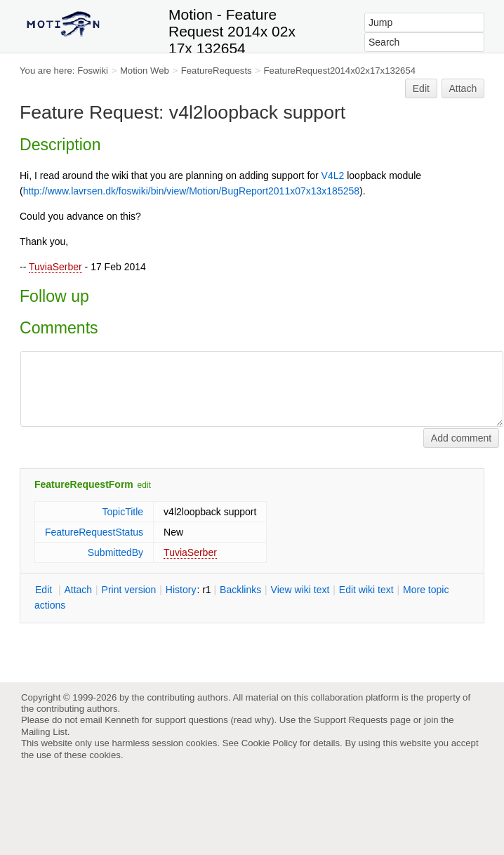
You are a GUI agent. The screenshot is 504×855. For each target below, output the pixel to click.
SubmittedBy (115, 552)
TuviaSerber (55, 267)
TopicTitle (122, 512)
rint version (129, 590)
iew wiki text (300, 590)
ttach (78, 590)
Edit (421, 88)
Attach (463, 88)
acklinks (240, 590)
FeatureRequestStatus (94, 532)
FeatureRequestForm (84, 484)
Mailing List (44, 732)
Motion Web (145, 71)
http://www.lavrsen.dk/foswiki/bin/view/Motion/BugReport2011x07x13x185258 (191, 191)
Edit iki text (366, 590)
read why (252, 720)
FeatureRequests (217, 71)
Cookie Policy (270, 743)
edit (144, 485)
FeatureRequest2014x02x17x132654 (340, 71)
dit (45, 590)
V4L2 (333, 175)
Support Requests (351, 720)
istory (181, 590)
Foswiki (93, 71)
